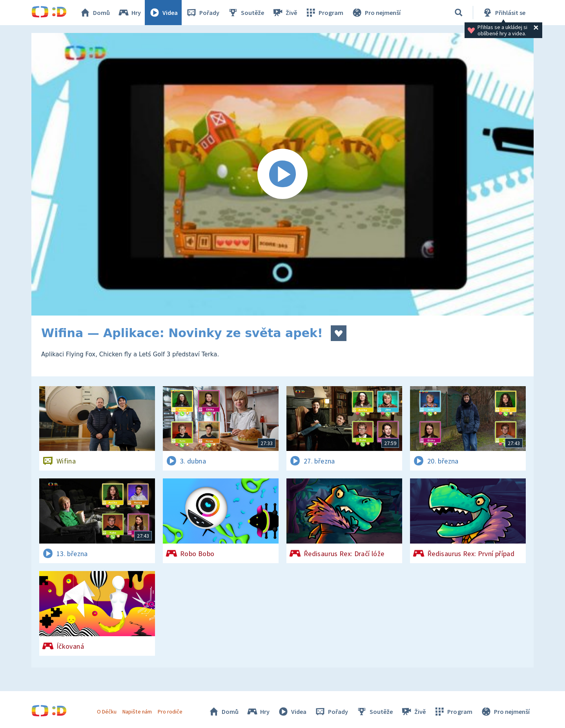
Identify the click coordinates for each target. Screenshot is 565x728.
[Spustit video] (282, 174)
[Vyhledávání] (459, 13)
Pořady (202, 13)
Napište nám (137, 712)
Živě (284, 13)
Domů (95, 13)
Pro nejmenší (376, 13)
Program (324, 13)
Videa (163, 13)
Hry (129, 13)
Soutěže (246, 13)
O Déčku (107, 712)
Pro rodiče (170, 712)
